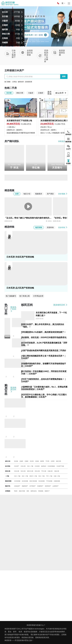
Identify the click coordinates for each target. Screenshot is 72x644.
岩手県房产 (33, 486)
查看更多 (63, 141)
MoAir (16, 491)
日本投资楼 (17, 481)
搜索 (64, 76)
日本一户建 (30, 466)
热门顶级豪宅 (11, 296)
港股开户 (47, 491)
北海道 (37, 461)
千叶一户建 (49, 476)
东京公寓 (23, 471)
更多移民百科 (60, 305)
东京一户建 (25, 476)
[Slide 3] (38, 42)
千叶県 (47, 461)
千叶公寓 (44, 471)
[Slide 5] (47, 42)
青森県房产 (25, 486)
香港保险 (41, 491)
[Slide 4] (43, 42)
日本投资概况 (51, 466)
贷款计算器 (22, 491)
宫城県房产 (40, 486)
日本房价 (37, 466)
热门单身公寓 (25, 296)
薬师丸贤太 (34, 491)
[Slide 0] (25, 42)
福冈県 (42, 461)
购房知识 (44, 466)
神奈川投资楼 (33, 481)
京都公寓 (50, 471)
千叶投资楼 (49, 481)
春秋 (28, 491)
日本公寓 (23, 466)
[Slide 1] (29, 42)
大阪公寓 (57, 471)
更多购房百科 (13, 390)
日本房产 (17, 466)
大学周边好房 (38, 296)
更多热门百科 (13, 309)
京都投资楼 (57, 481)
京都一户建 (57, 476)
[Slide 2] (34, 42)
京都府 (26, 461)
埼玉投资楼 (41, 481)
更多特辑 (63, 227)
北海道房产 (17, 486)
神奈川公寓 (30, 471)
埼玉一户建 (41, 476)
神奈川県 (58, 461)
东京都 (16, 461)
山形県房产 (56, 486)
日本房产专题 (60, 466)
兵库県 (53, 461)
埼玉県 (32, 461)
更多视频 (63, 194)
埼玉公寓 (37, 471)
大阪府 (21, 461)
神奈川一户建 (33, 476)
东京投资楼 (25, 481)
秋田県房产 (48, 486)
